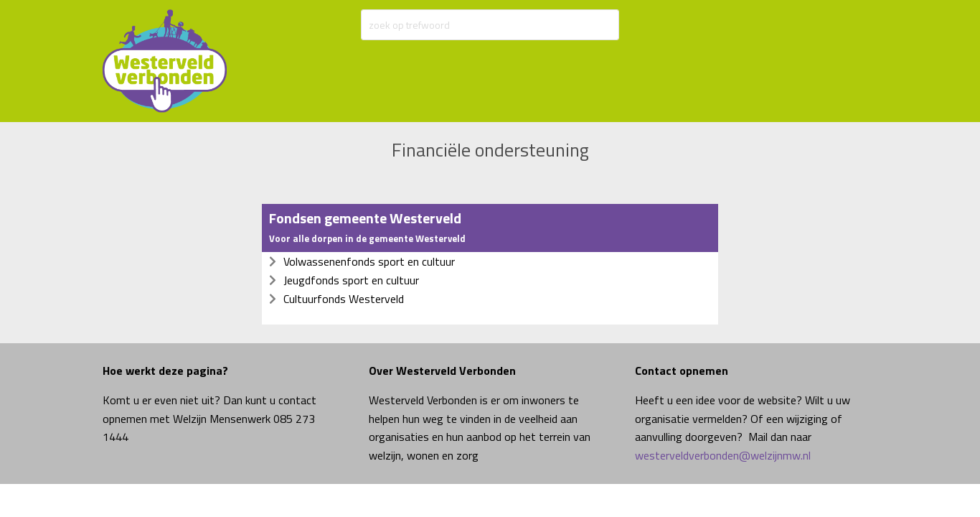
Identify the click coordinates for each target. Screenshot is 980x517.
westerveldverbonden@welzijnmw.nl (723, 455)
